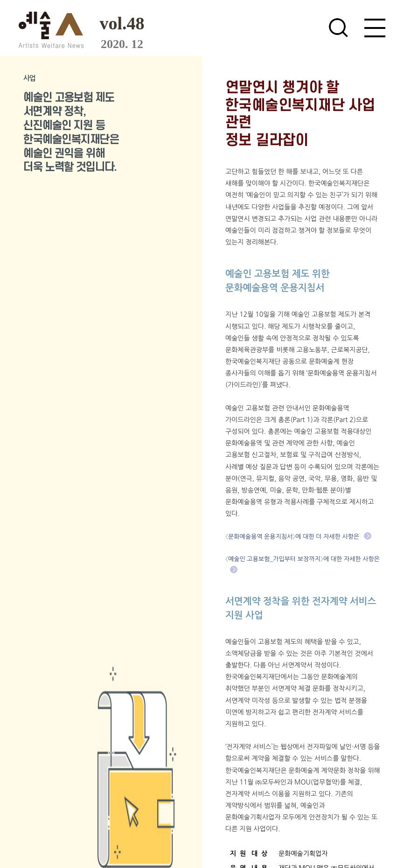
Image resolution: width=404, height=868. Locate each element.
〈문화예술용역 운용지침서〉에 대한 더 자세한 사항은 (298, 537)
